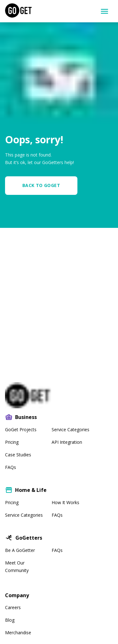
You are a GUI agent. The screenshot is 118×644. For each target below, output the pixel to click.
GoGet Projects (21, 429)
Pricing (12, 442)
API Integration (67, 442)
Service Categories (70, 429)
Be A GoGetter (20, 550)
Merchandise (18, 633)
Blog (10, 620)
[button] (44, 186)
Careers (13, 607)
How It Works (65, 502)
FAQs (11, 467)
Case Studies (18, 455)
